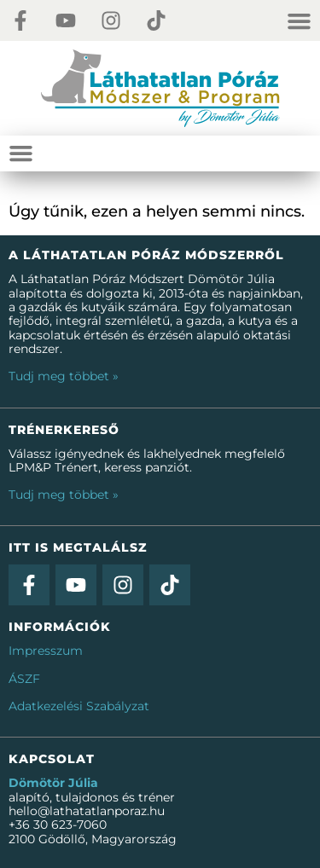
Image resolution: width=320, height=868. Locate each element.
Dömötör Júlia (53, 783)
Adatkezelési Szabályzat (79, 706)
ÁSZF (24, 679)
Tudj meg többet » (64, 376)
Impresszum (46, 651)
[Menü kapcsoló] (303, 21)
